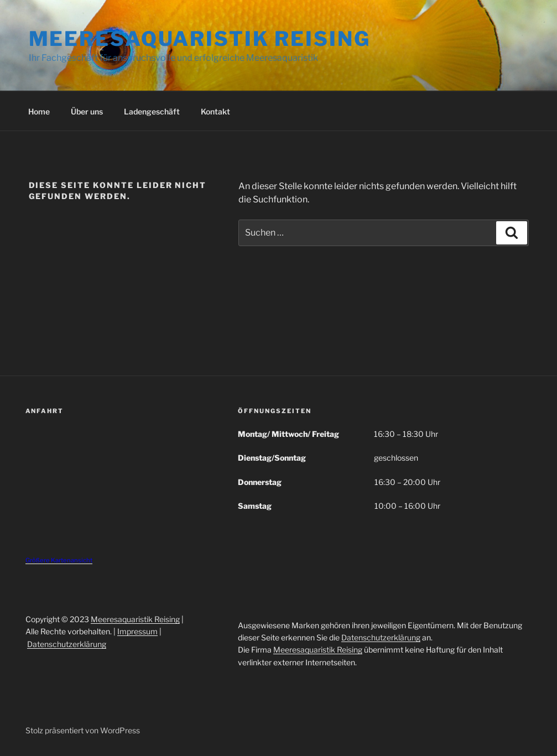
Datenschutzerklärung (67, 644)
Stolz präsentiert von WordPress (83, 730)
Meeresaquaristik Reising (200, 39)
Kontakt (215, 111)
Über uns (87, 111)
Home (39, 111)
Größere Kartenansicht (59, 560)
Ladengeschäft (152, 111)
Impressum (137, 631)
